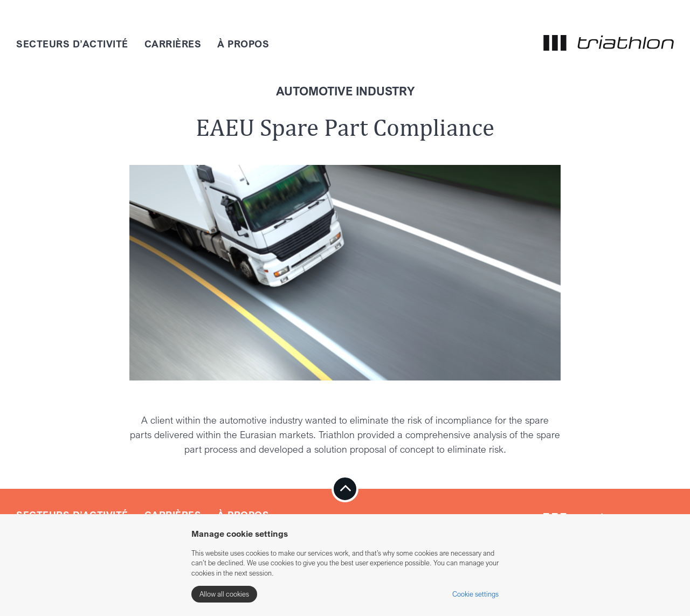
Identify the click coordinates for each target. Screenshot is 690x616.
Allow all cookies (224, 594)
